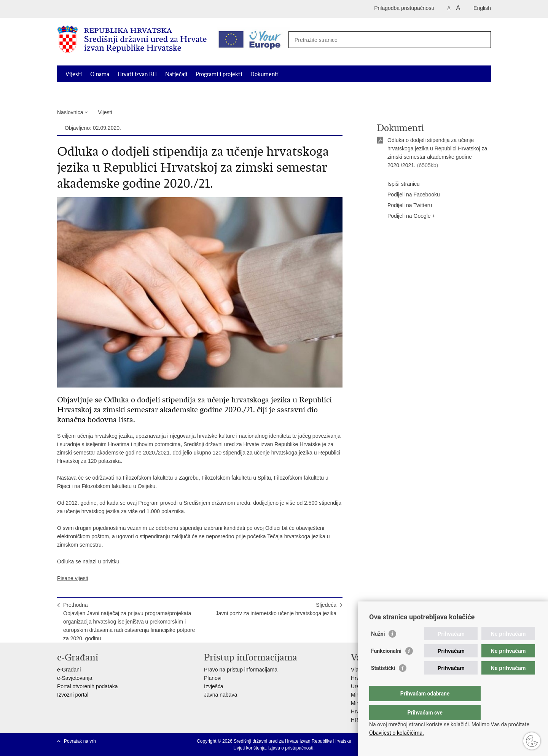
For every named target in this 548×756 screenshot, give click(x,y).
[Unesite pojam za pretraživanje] (387, 40)
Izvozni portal (73, 695)
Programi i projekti (219, 74)
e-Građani (69, 670)
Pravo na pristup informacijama (241, 670)
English (482, 8)
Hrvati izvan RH (137, 74)
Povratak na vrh (80, 741)
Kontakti (465, 92)
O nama (100, 74)
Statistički (383, 683)
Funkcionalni (386, 666)
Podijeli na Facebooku (408, 195)
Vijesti (74, 74)
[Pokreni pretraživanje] (481, 39)
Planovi (213, 678)
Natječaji (176, 74)
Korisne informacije (422, 92)
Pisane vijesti (73, 578)
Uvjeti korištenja (249, 748)
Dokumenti (264, 74)
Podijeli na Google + (406, 216)
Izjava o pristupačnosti (291, 748)
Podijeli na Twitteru (404, 206)
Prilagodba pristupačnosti (404, 8)
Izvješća (214, 686)
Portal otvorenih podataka (88, 686)
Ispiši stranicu (398, 184)
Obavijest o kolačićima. (397, 733)
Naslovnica (70, 112)
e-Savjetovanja (75, 678)
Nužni (378, 649)
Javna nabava (221, 695)
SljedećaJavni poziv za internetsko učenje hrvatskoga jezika (276, 609)
